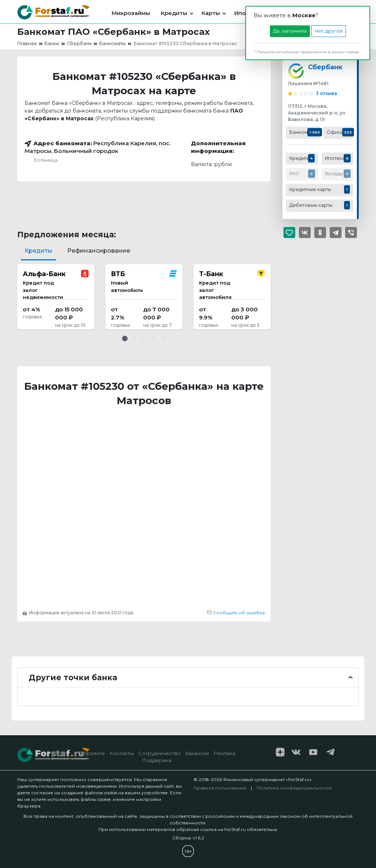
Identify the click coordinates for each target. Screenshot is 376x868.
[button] (125, 338)
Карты (211, 13)
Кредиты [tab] (39, 251)
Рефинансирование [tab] (99, 251)
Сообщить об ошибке (236, 613)
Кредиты (174, 13)
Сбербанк (325, 67)
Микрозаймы (131, 13)
